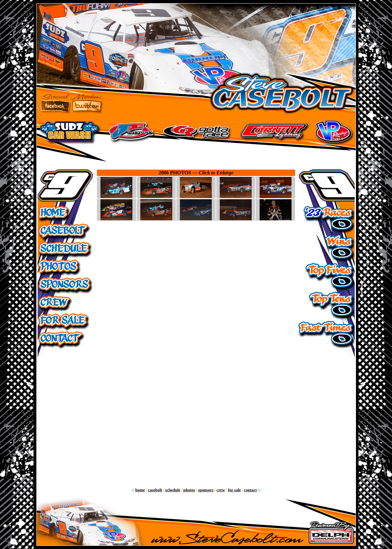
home (140, 490)
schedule (173, 490)
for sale (235, 490)
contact (250, 490)
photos (189, 490)
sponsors (206, 490)
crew (221, 490)
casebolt (155, 490)
